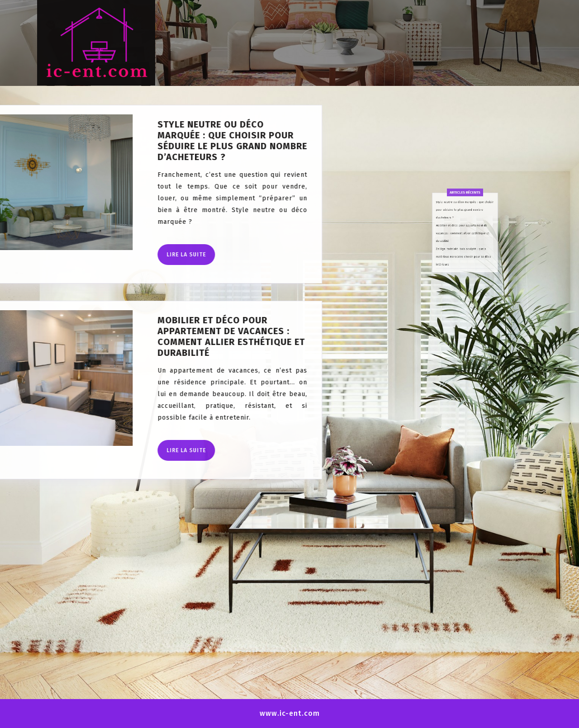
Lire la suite (78, 258)
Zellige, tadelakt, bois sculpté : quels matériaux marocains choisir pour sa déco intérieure (464, 284)
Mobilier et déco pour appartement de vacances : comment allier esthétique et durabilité (119, 336)
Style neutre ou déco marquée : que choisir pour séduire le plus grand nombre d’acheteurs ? (120, 141)
